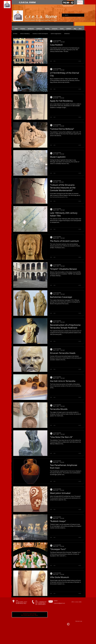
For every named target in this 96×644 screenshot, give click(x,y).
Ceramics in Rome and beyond (40, 34)
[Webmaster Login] (79, 621)
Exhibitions (67, 34)
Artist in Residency (25, 34)
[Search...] (73, 15)
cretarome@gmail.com (59, 603)
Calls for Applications (56, 34)
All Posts (15, 34)
